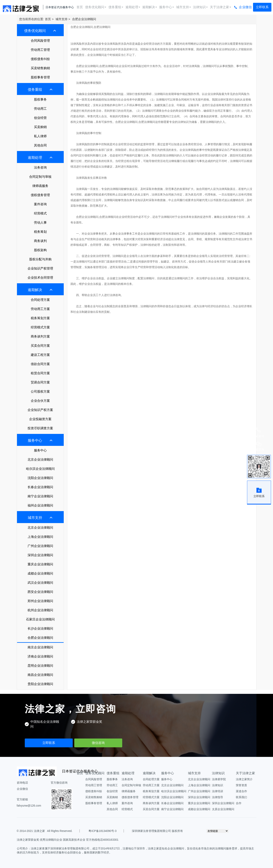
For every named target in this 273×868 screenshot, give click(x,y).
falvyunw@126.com (29, 806)
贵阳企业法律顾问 (40, 684)
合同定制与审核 (40, 177)
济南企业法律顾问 (40, 656)
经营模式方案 (40, 327)
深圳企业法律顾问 (40, 555)
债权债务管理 (40, 195)
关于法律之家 (220, 7)
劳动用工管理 (40, 50)
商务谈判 (40, 241)
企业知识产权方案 (40, 410)
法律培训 (217, 791)
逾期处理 (133, 7)
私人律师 (40, 136)
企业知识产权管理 (40, 268)
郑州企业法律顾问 (40, 601)
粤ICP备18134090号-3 (102, 831)
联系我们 (241, 797)
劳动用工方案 (40, 309)
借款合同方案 (40, 364)
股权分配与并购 (40, 259)
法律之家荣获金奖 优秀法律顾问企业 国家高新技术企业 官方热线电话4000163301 (68, 840)
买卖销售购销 (40, 68)
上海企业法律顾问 (40, 537)
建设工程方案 (40, 355)
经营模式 (40, 213)
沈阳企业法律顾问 (40, 478)
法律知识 (200, 7)
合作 (239, 803)
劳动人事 (40, 223)
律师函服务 (40, 186)
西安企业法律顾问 (40, 592)
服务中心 (167, 7)
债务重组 (116, 7)
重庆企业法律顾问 (40, 564)
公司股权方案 (40, 392)
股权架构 (40, 250)
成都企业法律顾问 (40, 573)
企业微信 (245, 7)
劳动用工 (40, 109)
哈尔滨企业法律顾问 (40, 469)
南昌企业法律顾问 (40, 675)
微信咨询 (98, 743)
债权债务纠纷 (40, 59)
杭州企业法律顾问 (40, 610)
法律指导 (217, 797)
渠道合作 (241, 791)
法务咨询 (40, 167)
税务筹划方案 (40, 318)
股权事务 (40, 99)
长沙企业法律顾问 (40, 629)
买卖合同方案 (40, 346)
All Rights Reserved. (59, 831)
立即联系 (262, 7)
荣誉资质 (241, 785)
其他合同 (40, 145)
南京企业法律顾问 (40, 647)
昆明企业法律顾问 (40, 666)
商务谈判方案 (40, 336)
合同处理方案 (40, 300)
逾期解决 (150, 7)
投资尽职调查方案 (40, 428)
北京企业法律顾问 (40, 460)
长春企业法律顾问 (40, 487)
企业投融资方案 (40, 419)
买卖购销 (40, 127)
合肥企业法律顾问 (84, 19)
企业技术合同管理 (40, 278)
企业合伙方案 (40, 401)
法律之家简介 (244, 779)
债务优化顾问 (96, 7)
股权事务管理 (40, 77)
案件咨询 (40, 204)
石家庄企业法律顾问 (40, 619)
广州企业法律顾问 (40, 546)
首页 (80, 7)
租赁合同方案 (40, 373)
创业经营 (40, 118)
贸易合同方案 (40, 382)
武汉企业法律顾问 (40, 583)
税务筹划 (40, 232)
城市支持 (184, 7)
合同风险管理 (40, 41)
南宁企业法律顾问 (40, 496)
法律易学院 (219, 779)
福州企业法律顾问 (40, 505)
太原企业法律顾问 (223, 809)
